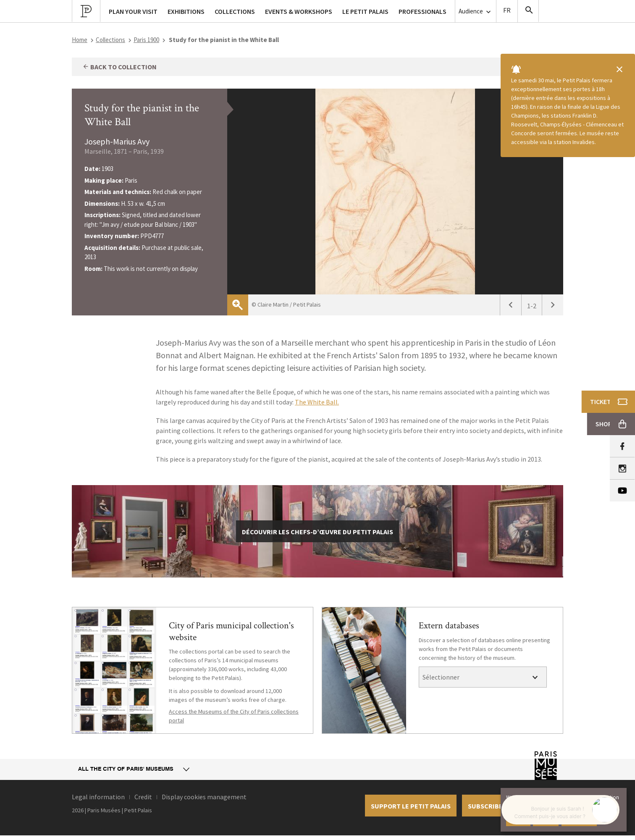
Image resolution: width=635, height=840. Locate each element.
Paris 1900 (146, 40)
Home (80, 40)
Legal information (98, 797)
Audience (476, 12)
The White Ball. (317, 402)
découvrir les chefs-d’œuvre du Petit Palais (317, 532)
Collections (110, 40)
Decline (546, 819)
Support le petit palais (411, 806)
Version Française (507, 11)
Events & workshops (299, 11)
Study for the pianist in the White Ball (142, 115)
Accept (518, 819)
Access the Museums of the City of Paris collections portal (234, 716)
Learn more (579, 819)
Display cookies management (204, 797)
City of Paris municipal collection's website (231, 631)
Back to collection (119, 67)
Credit (143, 797)
